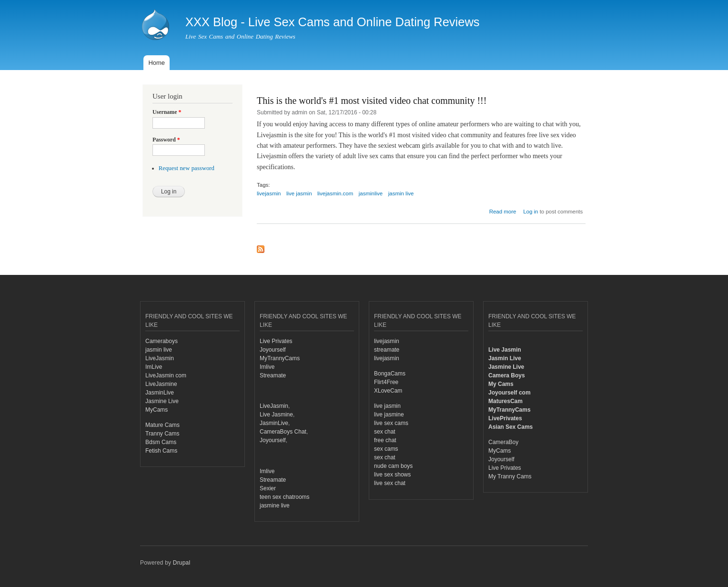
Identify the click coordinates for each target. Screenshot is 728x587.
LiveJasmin (160, 358)
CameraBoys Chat (283, 432)
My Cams (501, 384)
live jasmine (389, 415)
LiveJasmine (161, 384)
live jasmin (299, 193)
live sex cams (391, 423)
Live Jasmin (505, 350)
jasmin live (401, 193)
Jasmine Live (162, 401)
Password (166, 140)
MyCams (157, 410)
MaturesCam (506, 401)
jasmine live (275, 506)
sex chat (385, 432)
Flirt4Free (386, 382)
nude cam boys (393, 466)
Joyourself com (510, 393)
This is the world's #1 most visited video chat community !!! (372, 101)
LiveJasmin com (166, 375)
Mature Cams (162, 425)
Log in (531, 212)
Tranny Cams (162, 434)
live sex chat (390, 483)
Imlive (267, 367)
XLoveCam (388, 391)
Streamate (273, 375)
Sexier (268, 488)
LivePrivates (505, 418)
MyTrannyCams (280, 358)
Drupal (182, 563)
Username (167, 112)
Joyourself (273, 350)
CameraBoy (503, 442)
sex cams (386, 449)
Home (157, 63)
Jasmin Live (505, 358)
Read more (503, 212)
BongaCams (390, 374)
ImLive (154, 367)
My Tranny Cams (510, 476)
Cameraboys (162, 341)
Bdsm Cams (161, 442)
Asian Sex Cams (511, 427)
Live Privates (276, 341)
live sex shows (392, 475)
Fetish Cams (161, 451)
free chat (385, 440)
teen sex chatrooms (285, 497)
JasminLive (160, 393)
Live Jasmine (276, 415)
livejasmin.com (335, 193)
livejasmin (269, 193)
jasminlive (371, 193)
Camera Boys (507, 375)
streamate (387, 350)
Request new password (187, 168)
